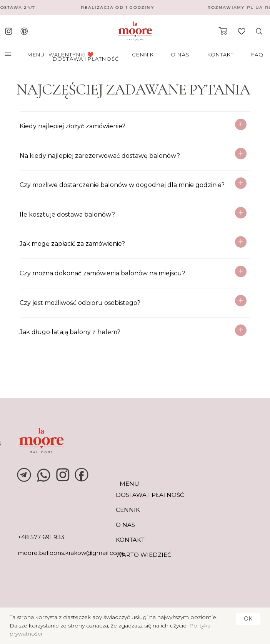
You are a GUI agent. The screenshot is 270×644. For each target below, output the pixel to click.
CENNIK (143, 55)
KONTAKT (221, 55)
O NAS (180, 55)
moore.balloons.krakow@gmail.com (70, 553)
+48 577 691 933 (41, 537)
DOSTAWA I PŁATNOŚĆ (86, 59)
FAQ (257, 55)
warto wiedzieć (144, 555)
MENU (36, 55)
